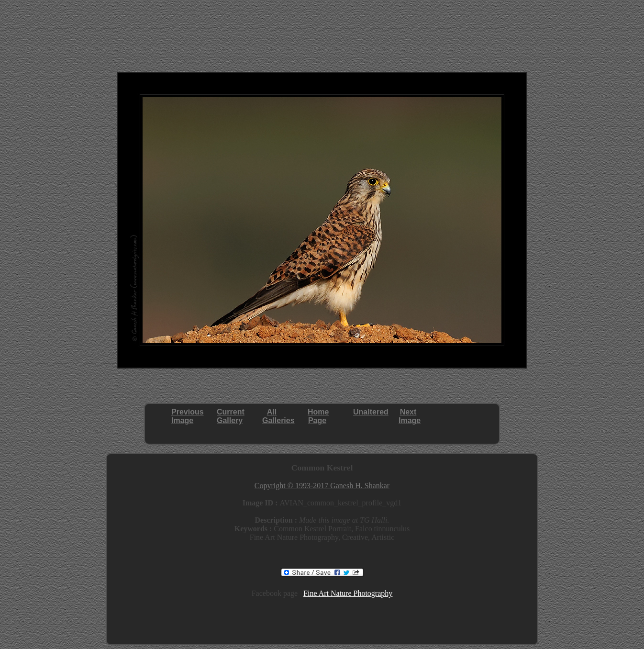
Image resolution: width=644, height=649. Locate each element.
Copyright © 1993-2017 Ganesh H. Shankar (322, 486)
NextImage (410, 416)
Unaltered (371, 412)
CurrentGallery (231, 416)
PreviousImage (188, 416)
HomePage (318, 416)
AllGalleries (278, 416)
